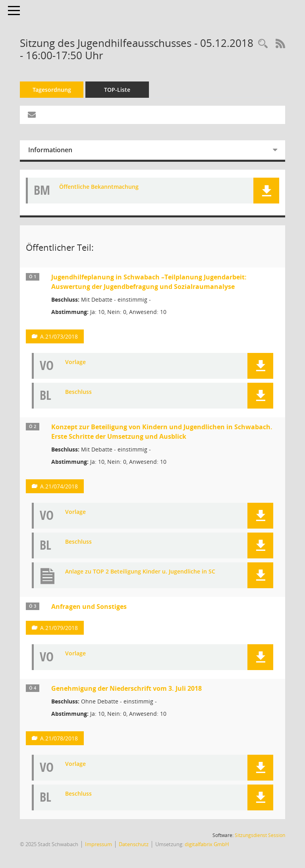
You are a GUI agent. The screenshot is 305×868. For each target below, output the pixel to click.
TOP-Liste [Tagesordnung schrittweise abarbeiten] (117, 90)
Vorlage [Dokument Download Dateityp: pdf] (75, 362)
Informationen (50, 150)
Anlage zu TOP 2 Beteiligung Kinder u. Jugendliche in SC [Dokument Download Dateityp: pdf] (140, 572)
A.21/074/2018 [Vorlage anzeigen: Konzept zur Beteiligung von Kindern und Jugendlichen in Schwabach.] (59, 486)
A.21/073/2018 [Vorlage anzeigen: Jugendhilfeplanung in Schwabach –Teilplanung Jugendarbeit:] (59, 336)
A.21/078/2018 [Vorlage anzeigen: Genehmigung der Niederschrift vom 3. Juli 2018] (59, 738)
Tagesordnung (52, 90)
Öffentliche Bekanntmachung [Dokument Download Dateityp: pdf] (99, 187)
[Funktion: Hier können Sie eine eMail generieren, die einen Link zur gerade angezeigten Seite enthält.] (32, 115)
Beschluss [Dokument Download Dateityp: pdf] (78, 392)
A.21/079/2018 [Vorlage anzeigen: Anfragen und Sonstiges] (59, 628)
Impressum (98, 844)
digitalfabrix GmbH (207, 844)
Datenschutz (134, 844)
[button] (266, 191)
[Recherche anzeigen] (263, 44)
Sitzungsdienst (260, 835)
